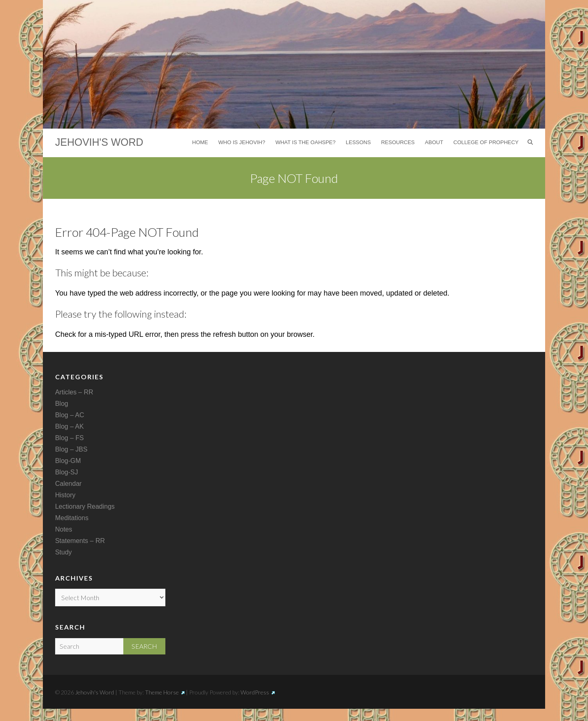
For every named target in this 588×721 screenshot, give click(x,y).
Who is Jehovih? (242, 142)
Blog (62, 404)
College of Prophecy (486, 142)
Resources (398, 142)
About (434, 142)
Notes (64, 529)
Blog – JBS (71, 449)
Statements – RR (80, 541)
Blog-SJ (67, 472)
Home (200, 142)
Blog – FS (69, 438)
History (65, 495)
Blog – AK (69, 426)
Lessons (358, 142)
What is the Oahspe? (305, 142)
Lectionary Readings (85, 506)
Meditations (72, 518)
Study (63, 552)
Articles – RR (74, 392)
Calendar (68, 484)
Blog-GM (68, 461)
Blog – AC (70, 415)
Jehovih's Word (99, 142)
